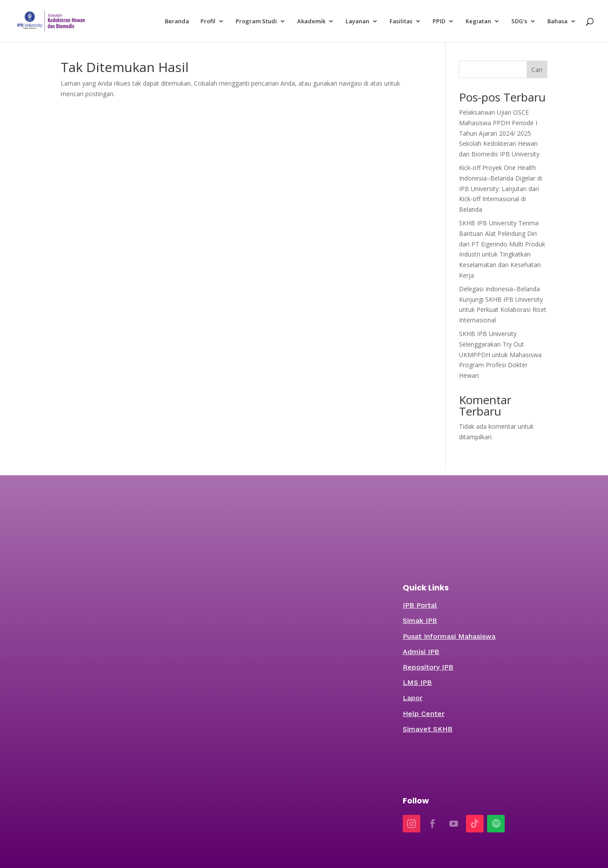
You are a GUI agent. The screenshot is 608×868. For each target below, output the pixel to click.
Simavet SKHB (428, 729)
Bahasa (557, 22)
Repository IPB (428, 667)
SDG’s (519, 22)
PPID (439, 22)
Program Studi (256, 22)
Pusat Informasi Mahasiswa (449, 636)
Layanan (357, 22)
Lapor (413, 698)
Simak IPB (420, 620)
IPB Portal (420, 605)
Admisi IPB (421, 652)
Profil (208, 22)
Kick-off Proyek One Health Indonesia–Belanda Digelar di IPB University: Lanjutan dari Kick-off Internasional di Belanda (501, 188)
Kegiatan (478, 22)
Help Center (424, 714)
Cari (537, 70)
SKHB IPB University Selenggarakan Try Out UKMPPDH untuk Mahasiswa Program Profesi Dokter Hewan (500, 354)
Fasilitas (401, 22)
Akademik (311, 22)
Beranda (177, 22)
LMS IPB (417, 682)
